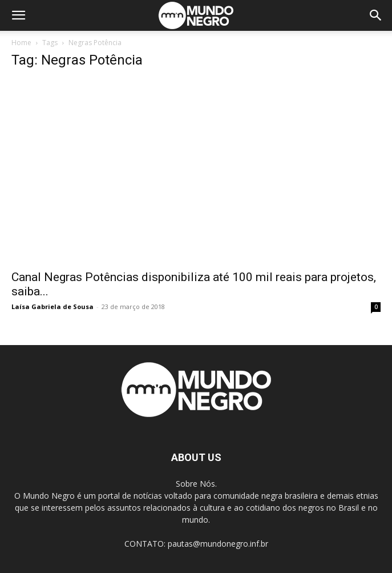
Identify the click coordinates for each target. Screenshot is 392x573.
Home (21, 43)
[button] (18, 15)
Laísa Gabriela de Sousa (52, 306)
